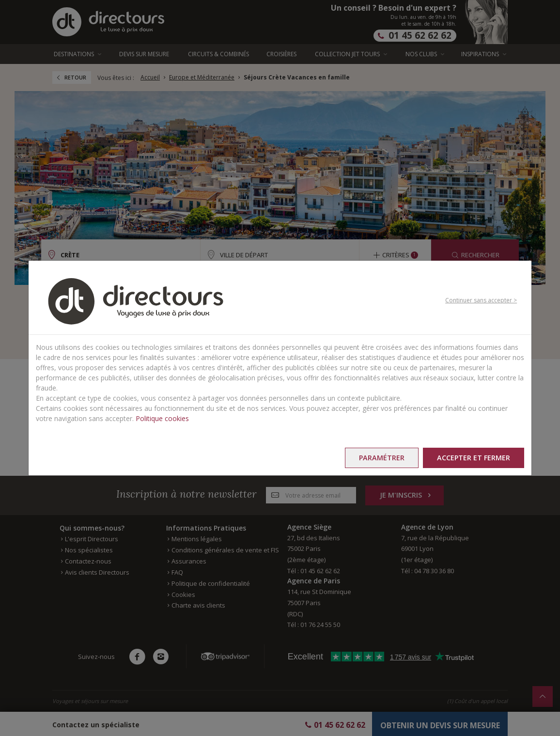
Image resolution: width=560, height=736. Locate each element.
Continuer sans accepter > (481, 300)
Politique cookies (162, 418)
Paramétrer (379, 458)
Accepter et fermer (473, 458)
